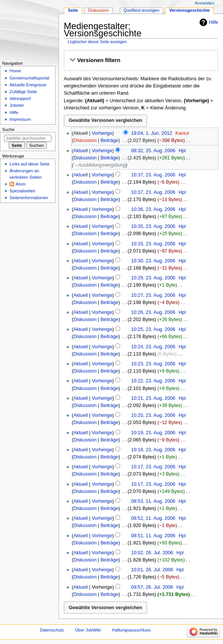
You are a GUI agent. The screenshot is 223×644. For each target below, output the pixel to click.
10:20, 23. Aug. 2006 (153, 415)
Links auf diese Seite (29, 164)
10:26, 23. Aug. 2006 (153, 312)
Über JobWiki (88, 630)
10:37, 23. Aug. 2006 (153, 175)
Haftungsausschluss (131, 630)
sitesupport (20, 98)
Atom (21, 184)
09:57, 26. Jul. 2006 (152, 587)
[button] (141, 60)
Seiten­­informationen (29, 198)
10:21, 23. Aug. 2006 (153, 398)
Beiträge (109, 140)
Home (15, 71)
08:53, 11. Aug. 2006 (153, 501)
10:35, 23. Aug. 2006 (153, 226)
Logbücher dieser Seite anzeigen (97, 42)
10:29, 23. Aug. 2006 (153, 278)
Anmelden (205, 3)
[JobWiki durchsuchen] (28, 138)
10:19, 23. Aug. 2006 (153, 433)
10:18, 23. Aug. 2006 (153, 450)
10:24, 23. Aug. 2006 (153, 347)
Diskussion (85, 140)
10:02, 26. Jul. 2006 (152, 553)
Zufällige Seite (23, 92)
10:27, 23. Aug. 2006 (153, 295)
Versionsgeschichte (190, 10)
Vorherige (102, 133)
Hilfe (214, 22)
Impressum (20, 119)
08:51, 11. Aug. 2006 (153, 536)
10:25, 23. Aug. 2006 (153, 329)
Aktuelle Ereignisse (28, 85)
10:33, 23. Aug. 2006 (153, 244)
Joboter (17, 105)
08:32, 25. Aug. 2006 (153, 151)
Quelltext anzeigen (142, 10)
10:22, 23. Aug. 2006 (153, 381)
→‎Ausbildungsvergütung (99, 165)
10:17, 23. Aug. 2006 (153, 467)
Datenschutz (52, 630)
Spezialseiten (22, 191)
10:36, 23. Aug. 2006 (153, 209)
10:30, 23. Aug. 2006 (153, 261)
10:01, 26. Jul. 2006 (152, 570)
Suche (9, 129)
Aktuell (81, 151)
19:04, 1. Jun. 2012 (152, 133)
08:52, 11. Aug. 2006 (153, 518)
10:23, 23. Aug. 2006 (153, 364)
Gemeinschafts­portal (29, 78)
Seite (73, 10)
